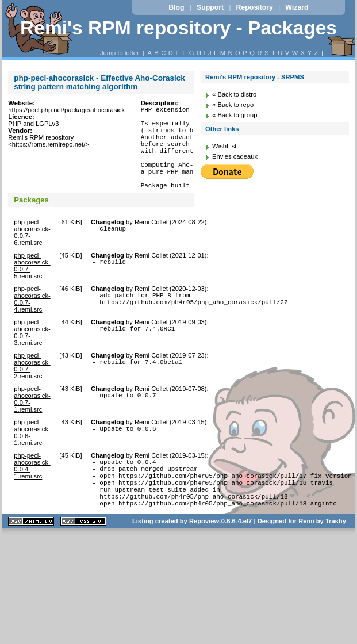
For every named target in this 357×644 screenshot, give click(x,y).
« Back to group (235, 115)
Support (210, 7)
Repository (255, 7)
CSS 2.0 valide (83, 554)
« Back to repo (233, 105)
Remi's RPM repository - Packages (178, 28)
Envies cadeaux (235, 156)
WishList (224, 146)
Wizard (297, 7)
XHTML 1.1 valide (31, 554)
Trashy (336, 554)
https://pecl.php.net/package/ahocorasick (66, 110)
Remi (306, 554)
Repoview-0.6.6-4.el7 (220, 554)
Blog (176, 7)
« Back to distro (234, 94)
